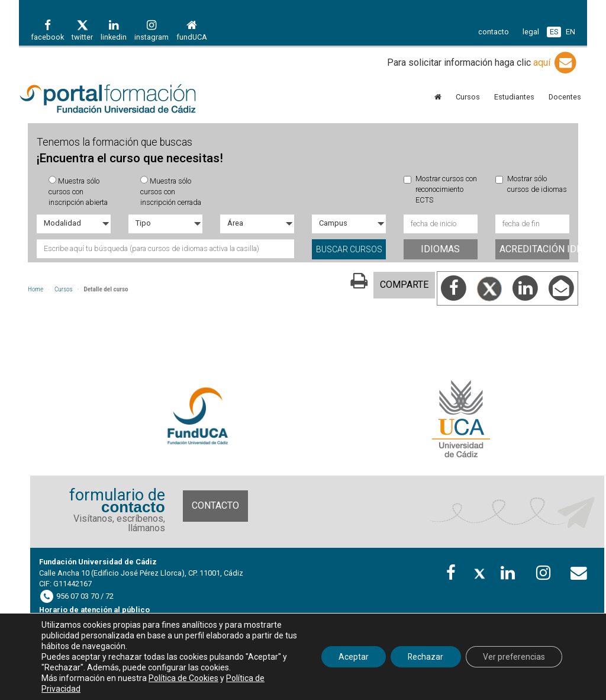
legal (531, 32)
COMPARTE (404, 285)
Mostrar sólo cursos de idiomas (531, 184)
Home (36, 289)
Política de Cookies (183, 678)
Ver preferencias (513, 657)
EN (570, 32)
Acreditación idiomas (534, 249)
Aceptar (350, 657)
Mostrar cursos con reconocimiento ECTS (440, 190)
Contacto (215, 505)
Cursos (64, 289)
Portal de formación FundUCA (108, 99)
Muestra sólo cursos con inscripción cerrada (171, 192)
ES (554, 32)
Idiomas (440, 249)
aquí (556, 62)
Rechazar (423, 657)
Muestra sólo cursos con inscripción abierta (78, 192)
